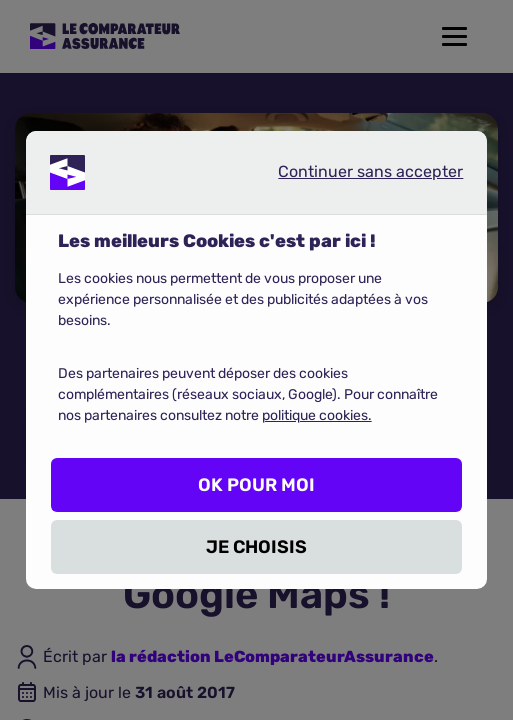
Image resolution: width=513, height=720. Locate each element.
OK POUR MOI (256, 485)
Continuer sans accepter (354, 176)
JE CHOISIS (256, 547)
